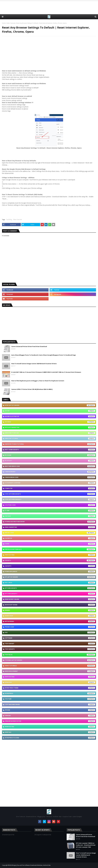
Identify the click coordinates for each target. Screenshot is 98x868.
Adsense (50, 422)
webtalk (50, 732)
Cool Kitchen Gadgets (50, 499)
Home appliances (50, 572)
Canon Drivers (50, 472)
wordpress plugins (50, 738)
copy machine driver (50, 704)
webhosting (50, 727)
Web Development (50, 671)
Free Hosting (50, 555)
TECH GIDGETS (50, 649)
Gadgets (50, 566)
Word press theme (50, 688)
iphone (50, 710)
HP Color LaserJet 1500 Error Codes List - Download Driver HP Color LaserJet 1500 (86, 845)
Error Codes (50, 533)
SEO (50, 632)
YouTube (50, 699)
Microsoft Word (50, 605)
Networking (50, 621)
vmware (50, 716)
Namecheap (50, 616)
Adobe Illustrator (50, 416)
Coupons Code (50, 505)
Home (4, 23)
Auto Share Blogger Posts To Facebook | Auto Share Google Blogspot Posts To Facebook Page (44, 355)
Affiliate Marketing (50, 427)
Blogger (50, 455)
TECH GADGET (50, 644)
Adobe (50, 411)
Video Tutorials (11, 23)
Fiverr (50, 544)
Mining (50, 610)
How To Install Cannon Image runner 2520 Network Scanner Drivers (34, 364)
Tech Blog (9, 220)
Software (50, 638)
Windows (50, 682)
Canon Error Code (50, 477)
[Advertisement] (49, 8)
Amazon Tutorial (50, 439)
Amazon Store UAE (50, 433)
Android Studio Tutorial (50, 444)
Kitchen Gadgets (50, 594)
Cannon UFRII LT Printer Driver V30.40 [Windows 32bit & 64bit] (32, 389)
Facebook (50, 538)
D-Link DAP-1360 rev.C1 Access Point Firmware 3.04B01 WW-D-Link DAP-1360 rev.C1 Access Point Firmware (46, 372)
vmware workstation (50, 721)
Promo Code (50, 627)
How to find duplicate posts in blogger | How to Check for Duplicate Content (38, 381)
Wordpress (50, 693)
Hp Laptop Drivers (50, 577)
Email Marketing (50, 527)
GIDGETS (50, 560)
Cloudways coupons (50, 483)
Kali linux (50, 583)
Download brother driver (50, 522)
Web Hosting (50, 677)
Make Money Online (50, 599)
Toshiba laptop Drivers (50, 660)
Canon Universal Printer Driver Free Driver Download (29, 346)
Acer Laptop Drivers (50, 405)
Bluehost (50, 461)
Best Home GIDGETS (50, 450)
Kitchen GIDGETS (50, 588)
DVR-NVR (50, 516)
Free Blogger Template (50, 549)
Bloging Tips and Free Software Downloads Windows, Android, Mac (31, 865)
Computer (50, 488)
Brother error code (50, 466)
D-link (50, 511)
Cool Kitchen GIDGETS (50, 494)
